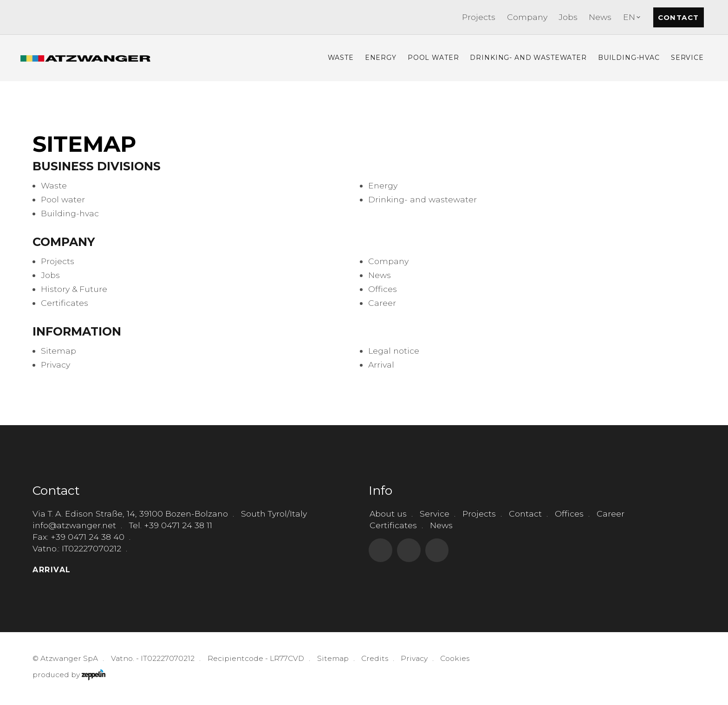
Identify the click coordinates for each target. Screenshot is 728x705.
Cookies (455, 658)
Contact (679, 17)
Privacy (414, 658)
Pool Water (433, 58)
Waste (341, 58)
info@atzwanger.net (74, 525)
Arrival (52, 570)
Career (611, 514)
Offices (569, 514)
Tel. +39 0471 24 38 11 (171, 525)
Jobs (568, 17)
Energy (381, 58)
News (600, 17)
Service (687, 58)
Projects (479, 17)
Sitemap (333, 658)
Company (527, 17)
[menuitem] (479, 17)
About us (388, 514)
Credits (375, 658)
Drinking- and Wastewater (528, 58)
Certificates (393, 525)
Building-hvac (629, 58)
